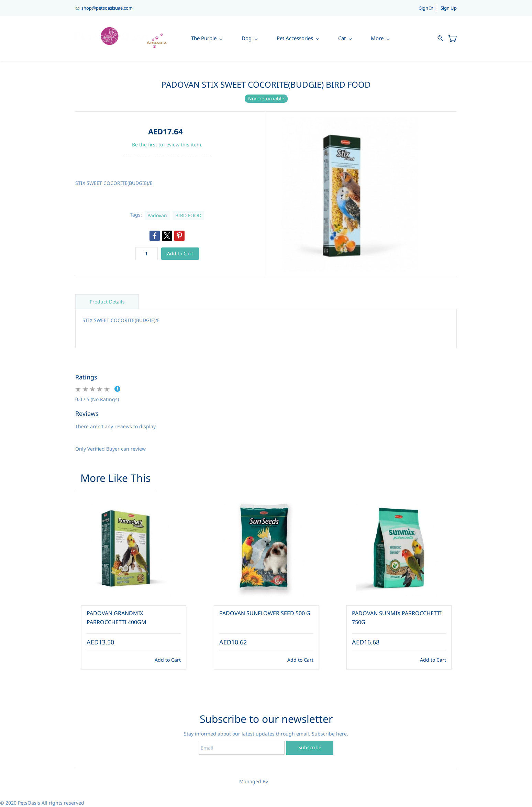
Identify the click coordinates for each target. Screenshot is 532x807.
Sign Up (449, 8)
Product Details (107, 302)
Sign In (426, 8)
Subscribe (310, 747)
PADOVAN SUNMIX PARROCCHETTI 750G (397, 618)
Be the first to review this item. (167, 145)
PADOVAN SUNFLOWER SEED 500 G (265, 613)
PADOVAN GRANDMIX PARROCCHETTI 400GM (117, 618)
